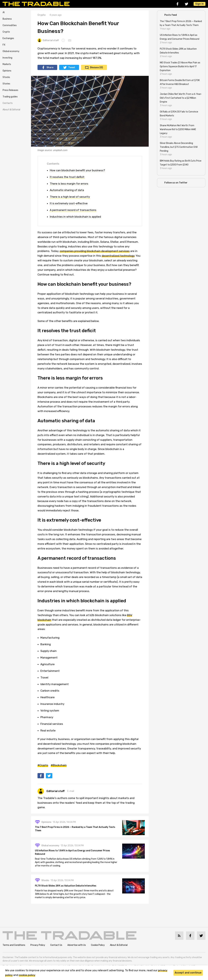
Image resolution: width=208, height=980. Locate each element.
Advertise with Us (77, 945)
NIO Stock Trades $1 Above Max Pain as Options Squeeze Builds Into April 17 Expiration (180, 67)
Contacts (8, 103)
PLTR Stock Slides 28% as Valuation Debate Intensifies (66, 886)
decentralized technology (118, 256)
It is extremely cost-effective (69, 203)
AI (4, 12)
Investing (7, 58)
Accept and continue (188, 973)
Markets (7, 64)
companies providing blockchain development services (95, 251)
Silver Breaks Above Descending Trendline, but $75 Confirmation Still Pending (179, 147)
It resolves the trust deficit (67, 177)
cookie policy (27, 975)
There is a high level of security (70, 197)
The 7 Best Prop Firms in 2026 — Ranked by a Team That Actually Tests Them (75, 829)
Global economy (11, 51)
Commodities (10, 25)
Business (7, 19)
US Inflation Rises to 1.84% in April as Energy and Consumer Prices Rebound (72, 852)
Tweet (72, 67)
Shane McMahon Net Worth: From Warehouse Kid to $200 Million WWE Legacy (178, 129)
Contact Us (56, 945)
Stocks (6, 77)
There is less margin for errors (69, 184)
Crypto (6, 32)
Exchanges (8, 38)
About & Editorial (11, 110)
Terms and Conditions (14, 945)
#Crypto (43, 765)
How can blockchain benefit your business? (77, 170)
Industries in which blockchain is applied (75, 217)
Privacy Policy (38, 945)
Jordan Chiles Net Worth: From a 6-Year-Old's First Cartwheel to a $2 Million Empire (181, 98)
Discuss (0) (96, 67)
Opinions (7, 71)
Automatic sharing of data (67, 190)
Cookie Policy (98, 945)
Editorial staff (48, 40)
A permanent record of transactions (73, 210)
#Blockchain (59, 765)
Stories (6, 84)
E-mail (71, 791)
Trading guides (10, 97)
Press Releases (10, 90)
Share (50, 67)
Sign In (200, 4)
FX (4, 45)
